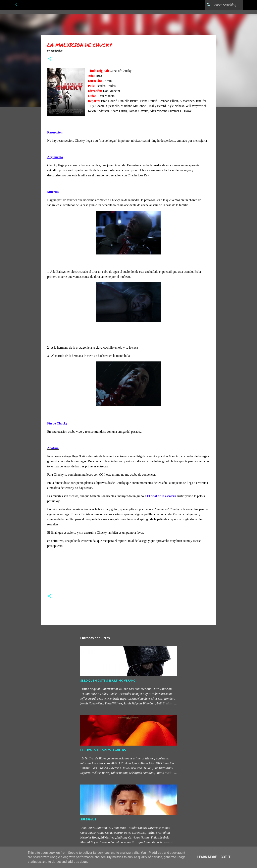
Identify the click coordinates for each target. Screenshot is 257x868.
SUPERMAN (88, 819)
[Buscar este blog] (222, 5)
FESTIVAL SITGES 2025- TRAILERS (103, 750)
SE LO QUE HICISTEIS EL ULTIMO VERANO (108, 681)
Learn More (207, 857)
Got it (225, 857)
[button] (50, 59)
